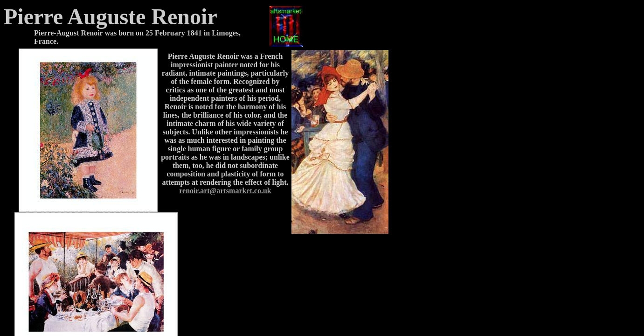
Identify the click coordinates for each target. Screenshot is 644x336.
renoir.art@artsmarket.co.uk (225, 191)
